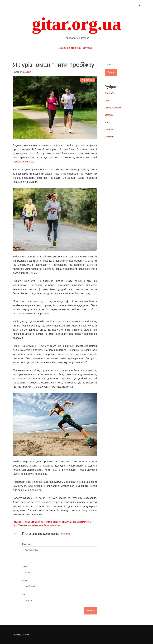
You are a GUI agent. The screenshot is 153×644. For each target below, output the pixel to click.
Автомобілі (110, 93)
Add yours (66, 534)
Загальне (109, 115)
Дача (107, 100)
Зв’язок (88, 48)
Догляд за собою (113, 108)
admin (28, 72)
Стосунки (109, 137)
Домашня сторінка (70, 48)
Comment (27, 544)
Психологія (110, 130)
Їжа (106, 122)
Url (23, 595)
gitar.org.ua (77, 24)
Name (25, 567)
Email (25, 581)
